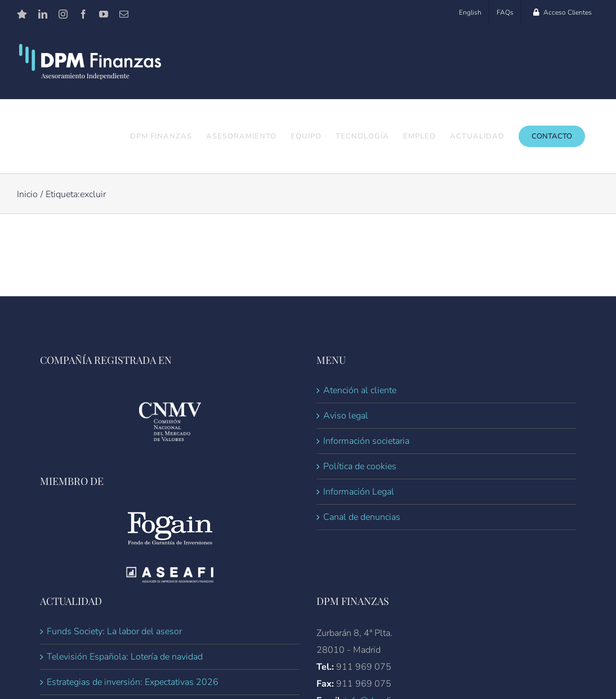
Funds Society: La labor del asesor (114, 632)
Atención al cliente (360, 391)
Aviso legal (346, 416)
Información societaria (366, 442)
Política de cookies (360, 467)
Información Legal (359, 492)
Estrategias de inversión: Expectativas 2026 (133, 683)
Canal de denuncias (362, 518)
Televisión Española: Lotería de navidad (125, 657)
